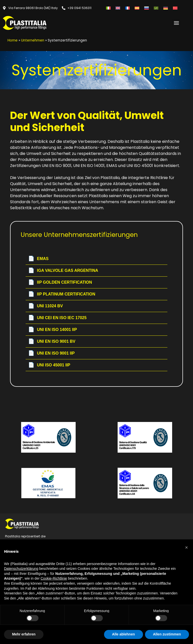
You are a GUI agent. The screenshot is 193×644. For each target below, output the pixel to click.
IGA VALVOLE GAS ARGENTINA (63, 271)
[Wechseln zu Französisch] (127, 8)
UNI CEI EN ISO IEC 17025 (57, 318)
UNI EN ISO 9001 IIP (51, 353)
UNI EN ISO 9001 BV (52, 341)
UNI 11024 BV (45, 306)
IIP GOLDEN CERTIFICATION (60, 282)
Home (13, 40)
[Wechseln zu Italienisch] (108, 8)
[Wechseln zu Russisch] (147, 8)
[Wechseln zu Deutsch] (166, 8)
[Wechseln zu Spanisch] (137, 8)
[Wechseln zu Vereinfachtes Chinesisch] (175, 8)
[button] (176, 23)
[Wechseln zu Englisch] (118, 8)
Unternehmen (33, 40)
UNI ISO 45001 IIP (49, 365)
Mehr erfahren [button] (24, 634)
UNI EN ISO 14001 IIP (53, 330)
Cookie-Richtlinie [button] (54, 578)
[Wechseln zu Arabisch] (156, 8)
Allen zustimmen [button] (167, 634)
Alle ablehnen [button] (124, 634)
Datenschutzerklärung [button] (21, 569)
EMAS (38, 259)
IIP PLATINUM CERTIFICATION (62, 294)
